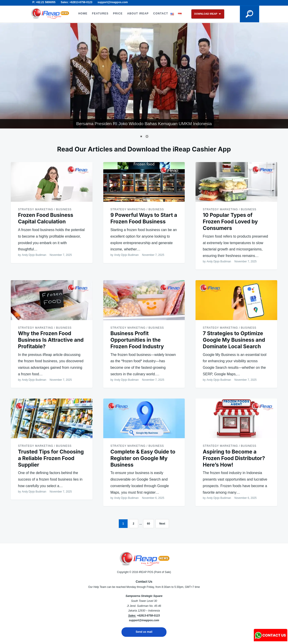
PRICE (118, 14)
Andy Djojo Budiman (34, 255)
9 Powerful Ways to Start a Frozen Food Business (144, 218)
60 (148, 524)
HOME (83, 14)
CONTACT (161, 14)
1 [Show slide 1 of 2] (141, 137)
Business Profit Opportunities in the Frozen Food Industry (137, 340)
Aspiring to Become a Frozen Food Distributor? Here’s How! (234, 458)
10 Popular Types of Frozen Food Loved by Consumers (230, 222)
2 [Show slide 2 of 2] (147, 137)
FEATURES (100, 14)
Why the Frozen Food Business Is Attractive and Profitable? (51, 340)
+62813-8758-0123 (148, 616)
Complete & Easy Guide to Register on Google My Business (143, 458)
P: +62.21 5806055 (44, 2)
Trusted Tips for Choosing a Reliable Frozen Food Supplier (51, 458)
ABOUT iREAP (138, 14)
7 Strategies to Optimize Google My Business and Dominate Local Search (234, 340)
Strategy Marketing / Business (45, 209)
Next (162, 524)
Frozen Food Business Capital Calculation (46, 218)
